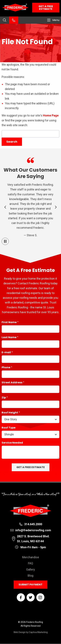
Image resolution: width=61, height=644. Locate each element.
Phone (6, 368)
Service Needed (12, 443)
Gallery (31, 569)
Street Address (12, 383)
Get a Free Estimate (46, 8)
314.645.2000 (33, 524)
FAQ (30, 563)
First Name (9, 323)
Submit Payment (30, 585)
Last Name (9, 338)
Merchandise (31, 557)
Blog (30, 576)
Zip (4, 398)
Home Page (51, 115)
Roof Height (10, 413)
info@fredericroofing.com (33, 530)
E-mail (6, 353)
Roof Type (9, 428)
